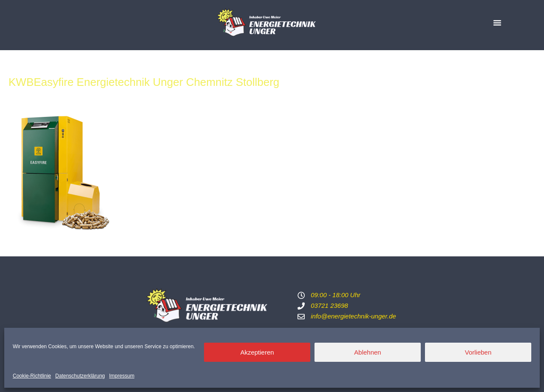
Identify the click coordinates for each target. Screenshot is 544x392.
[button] (497, 23)
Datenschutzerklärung (80, 376)
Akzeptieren (257, 352)
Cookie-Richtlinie (32, 376)
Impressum (122, 376)
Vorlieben (478, 352)
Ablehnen (367, 352)
